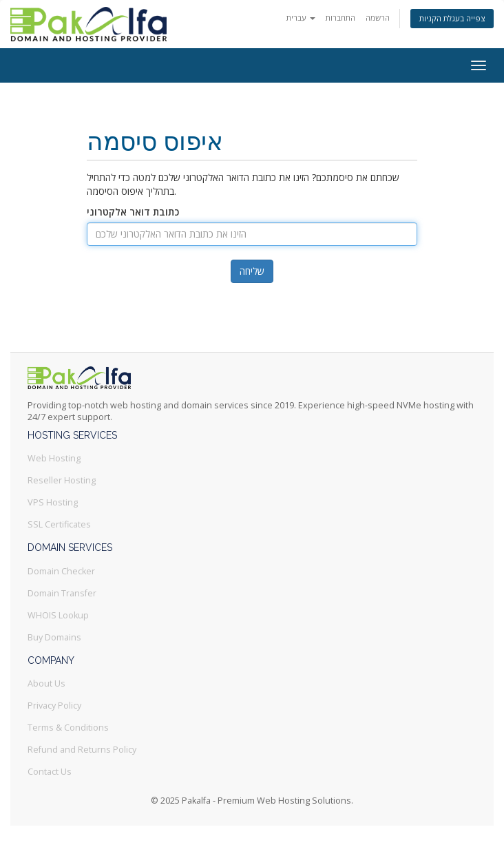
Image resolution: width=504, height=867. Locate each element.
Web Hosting (54, 458)
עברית (301, 18)
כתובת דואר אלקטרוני (133, 212)
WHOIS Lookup (58, 615)
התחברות (340, 18)
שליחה (252, 271)
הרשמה (378, 18)
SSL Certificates (59, 524)
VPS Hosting (53, 502)
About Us (46, 683)
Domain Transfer (62, 593)
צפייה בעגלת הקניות (452, 18)
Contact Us (50, 772)
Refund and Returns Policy (82, 750)
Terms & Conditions (68, 728)
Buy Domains (54, 637)
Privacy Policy (54, 706)
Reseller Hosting (62, 480)
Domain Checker (61, 571)
